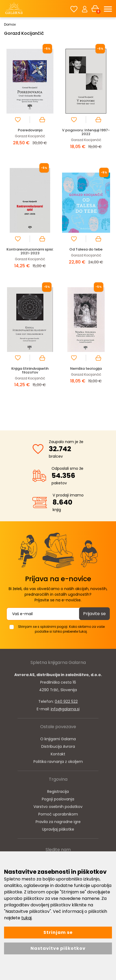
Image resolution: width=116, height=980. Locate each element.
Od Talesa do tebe (86, 249)
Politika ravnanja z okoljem (58, 762)
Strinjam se (58, 932)
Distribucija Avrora (58, 746)
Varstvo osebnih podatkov (58, 807)
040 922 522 (66, 701)
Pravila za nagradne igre (58, 822)
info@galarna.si (65, 709)
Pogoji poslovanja (58, 799)
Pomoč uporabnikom (58, 814)
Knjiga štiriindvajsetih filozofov (30, 370)
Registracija (58, 791)
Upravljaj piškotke (58, 829)
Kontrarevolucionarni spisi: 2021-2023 (30, 251)
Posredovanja (30, 130)
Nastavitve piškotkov (58, 948)
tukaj (26, 918)
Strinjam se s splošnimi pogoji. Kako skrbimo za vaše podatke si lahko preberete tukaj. (61, 629)
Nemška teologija (86, 369)
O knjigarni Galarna (58, 739)
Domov (10, 24)
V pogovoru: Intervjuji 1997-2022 (86, 132)
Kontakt (58, 754)
